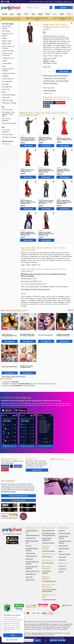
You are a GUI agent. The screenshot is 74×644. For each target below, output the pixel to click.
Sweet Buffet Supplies (9, 95)
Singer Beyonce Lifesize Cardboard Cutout (27, 171)
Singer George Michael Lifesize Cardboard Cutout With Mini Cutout (28, 234)
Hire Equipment (12, 14)
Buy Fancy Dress (26, 14)
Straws (4, 92)
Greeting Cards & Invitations (8, 70)
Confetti (4, 61)
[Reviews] (58, 2)
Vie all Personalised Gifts (49, 600)
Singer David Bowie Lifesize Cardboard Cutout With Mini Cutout (28, 202)
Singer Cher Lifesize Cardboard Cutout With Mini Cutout (64, 171)
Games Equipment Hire (48, 531)
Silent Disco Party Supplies (50, 83)
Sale (69, 14)
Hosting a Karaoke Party (46, 335)
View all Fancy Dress (48, 563)
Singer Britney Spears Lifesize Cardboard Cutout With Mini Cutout (46, 171)
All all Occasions (47, 557)
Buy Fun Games (33, 14)
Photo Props (6, 89)
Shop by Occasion (62, 14)
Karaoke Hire (29, 559)
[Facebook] (2, 2)
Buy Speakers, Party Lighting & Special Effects (8, 114)
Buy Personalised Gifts (9, 123)
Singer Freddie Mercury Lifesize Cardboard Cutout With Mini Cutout (64, 202)
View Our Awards (18, 500)
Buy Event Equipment (41, 14)
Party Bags (5, 84)
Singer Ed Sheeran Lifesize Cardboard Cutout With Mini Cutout (46, 202)
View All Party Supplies (6, 27)
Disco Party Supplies (60, 78)
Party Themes (6, 31)
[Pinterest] (8, 2)
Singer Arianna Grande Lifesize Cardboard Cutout (64, 139)
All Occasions (6, 144)
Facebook (48, 103)
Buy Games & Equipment (6, 120)
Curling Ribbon (7, 63)
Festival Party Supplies (49, 81)
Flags (4, 66)
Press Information (63, 546)
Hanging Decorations (9, 73)
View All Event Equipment (49, 581)
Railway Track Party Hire (32, 571)
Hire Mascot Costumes (9, 137)
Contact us (23, 643)
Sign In (71, 2)
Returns (61, 551)
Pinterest (61, 103)
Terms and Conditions (65, 554)
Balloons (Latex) (7, 41)
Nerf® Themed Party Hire (33, 535)
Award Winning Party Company (12, 19)
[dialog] (13, 627)
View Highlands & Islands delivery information (35, 289)
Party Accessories (8, 79)
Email (47, 106)
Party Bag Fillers (7, 87)
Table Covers (6, 97)
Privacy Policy (62, 557)
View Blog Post (10, 341)
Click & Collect (47, 63)
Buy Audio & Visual (48, 14)
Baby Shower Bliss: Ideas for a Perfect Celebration (27, 335)
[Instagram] (6, 2)
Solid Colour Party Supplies (8, 35)
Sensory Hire (29, 577)
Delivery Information (64, 549)
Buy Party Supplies (19, 14)
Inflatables (5, 76)
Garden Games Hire (31, 556)
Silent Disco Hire (30, 580)
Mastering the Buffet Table (10, 367)
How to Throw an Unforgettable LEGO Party (9, 335)
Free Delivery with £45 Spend (37, 19)
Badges (4, 38)
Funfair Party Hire (31, 553)
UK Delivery (46, 62)
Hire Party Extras (7, 135)
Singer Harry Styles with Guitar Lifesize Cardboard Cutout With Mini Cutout (28, 139)
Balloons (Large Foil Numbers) (8, 47)
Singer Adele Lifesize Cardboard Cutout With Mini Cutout (45, 139)
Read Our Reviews (19, 496)
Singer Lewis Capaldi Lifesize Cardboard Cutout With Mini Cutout (46, 234)
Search (37, 640)
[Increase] (53, 71)
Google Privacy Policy (9, 629)
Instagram (18, 466)
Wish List (61, 572)
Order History (62, 569)
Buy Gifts (55, 14)
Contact (65, 2)
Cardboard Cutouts (8, 58)
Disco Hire (29, 546)
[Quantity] (49, 71)
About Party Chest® (64, 533)
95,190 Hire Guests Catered (62, 19)
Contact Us (62, 531)
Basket (67, 7)
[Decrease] (45, 71)
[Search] (51, 7)
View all (70, 310)
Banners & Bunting (8, 51)
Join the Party (37, 470)
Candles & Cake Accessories (7, 54)
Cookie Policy (62, 560)
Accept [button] (13, 635)
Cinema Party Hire (31, 538)
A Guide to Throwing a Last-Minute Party (27, 367)
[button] (13, 640)
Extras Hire (62, 640)
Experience (54, 640)
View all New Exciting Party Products (13, 377)
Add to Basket (64, 71)
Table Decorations (8, 100)
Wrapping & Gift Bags (9, 103)
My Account (62, 566)
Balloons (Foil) (6, 44)
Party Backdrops (7, 81)
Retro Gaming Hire (31, 574)
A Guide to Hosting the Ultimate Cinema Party (63, 335)
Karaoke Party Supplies (62, 81)
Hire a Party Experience (5, 14)
